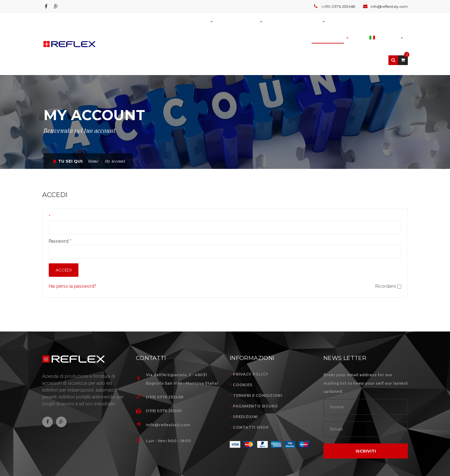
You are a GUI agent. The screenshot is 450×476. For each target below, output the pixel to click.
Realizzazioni (341, 456)
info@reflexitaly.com (168, 393)
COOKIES (242, 353)
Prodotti (306, 456)
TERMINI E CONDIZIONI (257, 364)
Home (93, 129)
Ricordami (388, 254)
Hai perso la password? (72, 254)
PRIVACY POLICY (250, 342)
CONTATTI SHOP (251, 395)
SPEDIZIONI (245, 385)
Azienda (278, 456)
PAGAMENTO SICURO (255, 374)
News (372, 456)
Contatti (397, 456)
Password (60, 209)
